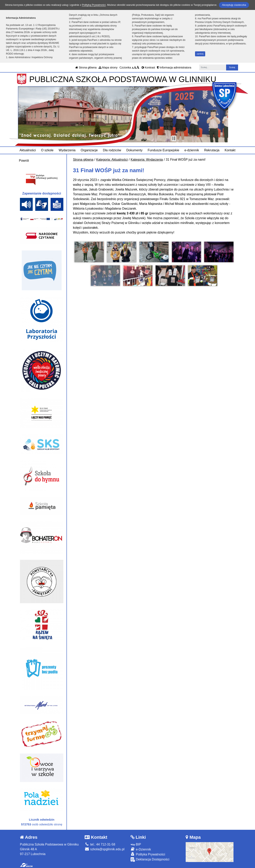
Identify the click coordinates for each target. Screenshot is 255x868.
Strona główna (86, 67)
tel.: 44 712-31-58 (100, 844)
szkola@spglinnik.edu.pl (104, 849)
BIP (136, 844)
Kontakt (230, 150)
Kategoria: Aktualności (112, 160)
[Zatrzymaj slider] (174, 138)
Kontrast (148, 67)
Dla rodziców (112, 150)
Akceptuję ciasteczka (234, 5)
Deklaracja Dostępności (150, 860)
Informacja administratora (174, 67)
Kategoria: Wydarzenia (147, 160)
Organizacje (89, 150)
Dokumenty (134, 150)
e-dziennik (192, 150)
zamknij (200, 54)
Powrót (24, 161)
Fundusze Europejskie (163, 150)
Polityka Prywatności (148, 854)
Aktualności (28, 150)
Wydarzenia (67, 150)
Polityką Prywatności (94, 5)
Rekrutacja (212, 150)
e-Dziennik (141, 849)
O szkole (47, 150)
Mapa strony (108, 67)
